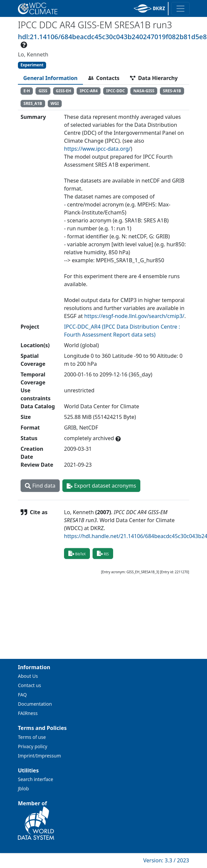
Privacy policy (33, 746)
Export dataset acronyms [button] (101, 486)
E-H (27, 91)
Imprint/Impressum (39, 756)
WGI (55, 103)
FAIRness (28, 713)
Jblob (23, 789)
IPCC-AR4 (89, 91)
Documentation (35, 704)
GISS (43, 91)
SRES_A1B (33, 103)
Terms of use (32, 737)
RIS (103, 553)
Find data (40, 486)
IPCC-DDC (115, 91)
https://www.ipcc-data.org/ (97, 149)
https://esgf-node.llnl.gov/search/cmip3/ (134, 316)
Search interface (35, 779)
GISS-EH (63, 91)
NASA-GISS (144, 91)
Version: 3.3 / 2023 (166, 860)
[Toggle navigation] (180, 9)
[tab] (50, 78)
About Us (28, 676)
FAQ (22, 695)
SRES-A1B (172, 91)
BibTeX (77, 553)
